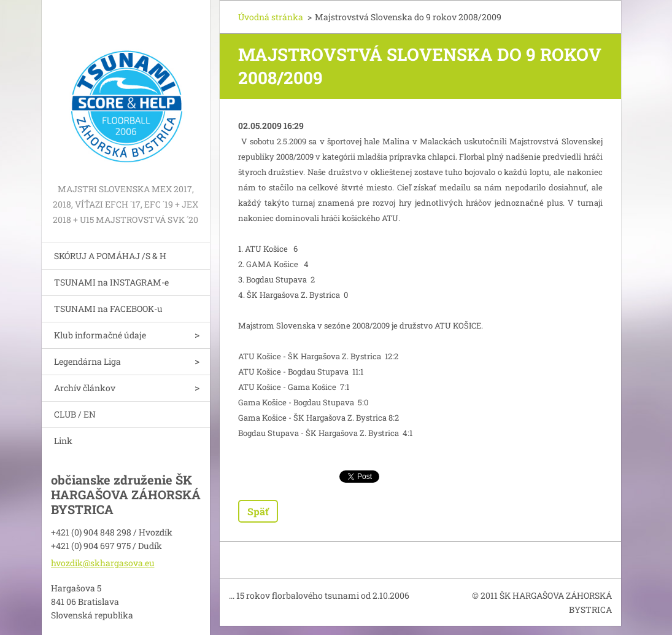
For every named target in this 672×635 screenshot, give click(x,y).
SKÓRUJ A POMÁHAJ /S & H (110, 256)
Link (63, 441)
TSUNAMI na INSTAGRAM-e (111, 282)
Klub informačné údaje (100, 335)
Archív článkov (85, 388)
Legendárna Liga (87, 361)
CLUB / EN (75, 414)
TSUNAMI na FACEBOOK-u (108, 309)
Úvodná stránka (271, 17)
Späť (258, 511)
